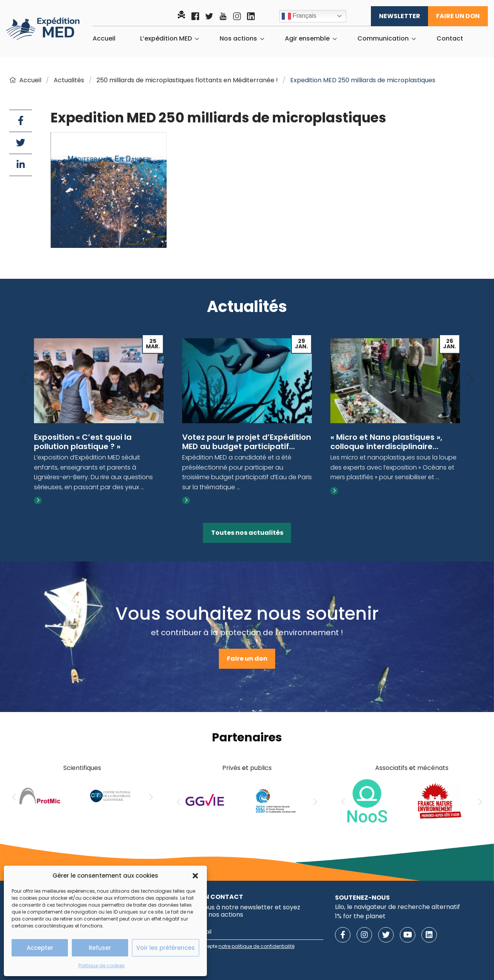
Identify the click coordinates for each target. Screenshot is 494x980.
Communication (383, 39)
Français (299, 16)
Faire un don (458, 16)
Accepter (40, 948)
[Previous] (24, 380)
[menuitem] (104, 39)
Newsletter (400, 16)
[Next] (470, 380)
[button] (195, 876)
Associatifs (391, 768)
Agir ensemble (307, 39)
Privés (231, 768)
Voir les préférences (166, 948)
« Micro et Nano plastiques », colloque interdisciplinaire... (386, 442)
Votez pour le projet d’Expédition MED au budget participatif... (247, 442)
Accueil (104, 39)
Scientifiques (82, 768)
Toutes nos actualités (247, 533)
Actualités (69, 80)
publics (261, 768)
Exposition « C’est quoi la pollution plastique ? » (83, 442)
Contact (450, 39)
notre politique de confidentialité (256, 946)
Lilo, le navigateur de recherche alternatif (398, 907)
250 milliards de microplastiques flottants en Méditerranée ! (187, 80)
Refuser (100, 948)
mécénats (433, 768)
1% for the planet (360, 916)
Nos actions (238, 39)
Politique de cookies (102, 966)
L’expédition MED (166, 39)
